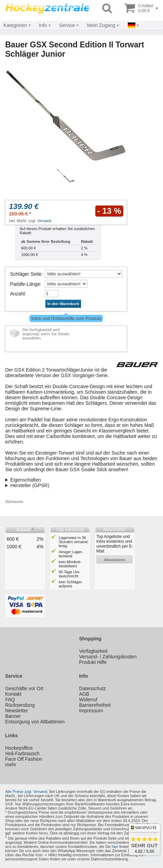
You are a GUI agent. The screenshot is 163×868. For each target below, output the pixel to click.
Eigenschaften (26, 480)
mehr (11, 765)
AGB (84, 694)
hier (115, 847)
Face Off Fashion (24, 759)
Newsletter (17, 711)
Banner (13, 716)
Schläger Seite (26, 274)
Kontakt (13, 694)
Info (43, 25)
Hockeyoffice (19, 748)
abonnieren (114, 560)
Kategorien (15, 25)
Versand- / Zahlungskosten (108, 657)
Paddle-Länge (25, 284)
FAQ (10, 700)
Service (67, 25)
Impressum (91, 711)
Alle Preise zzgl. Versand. (27, 792)
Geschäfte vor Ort (24, 688)
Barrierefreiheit (95, 705)
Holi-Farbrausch (22, 753)
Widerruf (88, 700)
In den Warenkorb (63, 304)
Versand (44, 221)
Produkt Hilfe (93, 662)
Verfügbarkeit (93, 651)
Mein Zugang (101, 25)
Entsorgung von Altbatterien (35, 722)
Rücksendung (20, 705)
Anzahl (17, 294)
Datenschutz (93, 688)
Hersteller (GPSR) (30, 485)
